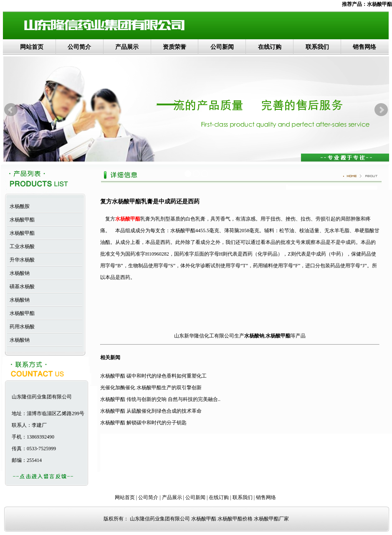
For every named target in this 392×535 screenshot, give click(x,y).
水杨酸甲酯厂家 (271, 519)
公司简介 (79, 47)
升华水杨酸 (21, 260)
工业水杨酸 (21, 246)
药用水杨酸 (21, 327)
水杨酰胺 (18, 206)
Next (381, 110)
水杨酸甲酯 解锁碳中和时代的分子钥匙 (143, 423)
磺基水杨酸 (21, 287)
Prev (11, 110)
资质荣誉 (175, 47)
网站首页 (32, 47)
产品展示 (127, 47)
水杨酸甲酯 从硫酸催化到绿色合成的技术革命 (151, 411)
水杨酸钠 (18, 273)
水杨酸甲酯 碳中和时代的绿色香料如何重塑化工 (153, 376)
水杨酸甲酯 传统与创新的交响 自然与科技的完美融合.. (160, 399)
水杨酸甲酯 (379, 4)
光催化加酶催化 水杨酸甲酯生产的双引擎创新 (151, 388)
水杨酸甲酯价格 (235, 519)
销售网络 (364, 47)
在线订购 (270, 47)
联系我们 (317, 47)
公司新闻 (222, 47)
